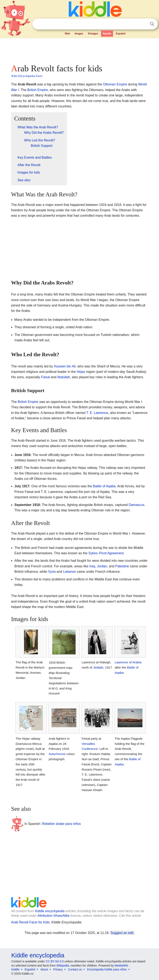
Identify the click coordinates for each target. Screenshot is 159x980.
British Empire (38, 90)
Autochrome (57, 754)
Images (79, 34)
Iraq (92, 566)
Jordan (102, 566)
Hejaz (81, 372)
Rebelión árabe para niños (61, 824)
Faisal (46, 377)
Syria (52, 572)
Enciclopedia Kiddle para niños (107, 969)
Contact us (75, 969)
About (44, 969)
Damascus (137, 505)
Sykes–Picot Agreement (106, 553)
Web (67, 34)
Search (152, 24)
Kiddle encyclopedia (50, 911)
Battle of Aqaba (104, 486)
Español (121, 34)
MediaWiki (121, 965)
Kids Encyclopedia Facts (27, 76)
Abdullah (64, 377)
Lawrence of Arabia (128, 662)
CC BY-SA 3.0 (55, 961)
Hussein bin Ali (65, 366)
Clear (143, 24)
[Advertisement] (80, 50)
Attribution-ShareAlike (54, 916)
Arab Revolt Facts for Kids (30, 922)
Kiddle (15, 969)
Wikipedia (63, 965)
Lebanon (69, 572)
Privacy (58, 969)
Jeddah (98, 667)
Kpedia (107, 34)
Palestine (122, 566)
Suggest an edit (122, 933)
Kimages (93, 34)
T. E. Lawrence (97, 413)
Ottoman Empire (115, 84)
